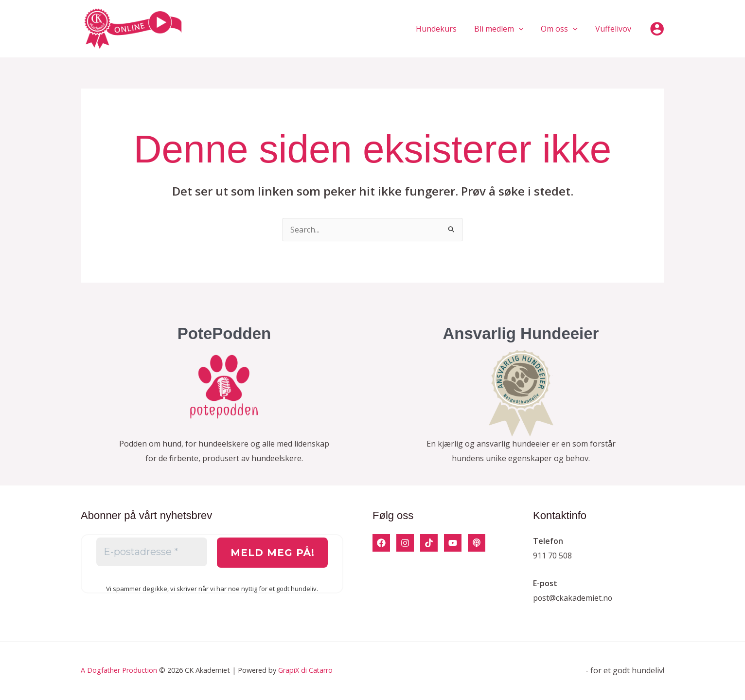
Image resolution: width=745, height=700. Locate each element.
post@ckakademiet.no (573, 598)
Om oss (562, 29)
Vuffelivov (614, 29)
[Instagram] (405, 543)
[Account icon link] (657, 29)
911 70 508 (552, 556)
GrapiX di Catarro (307, 670)
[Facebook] (381, 543)
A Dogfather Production (119, 670)
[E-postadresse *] (152, 552)
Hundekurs (443, 29)
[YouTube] (453, 543)
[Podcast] (477, 543)
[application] (524, 29)
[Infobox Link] (224, 399)
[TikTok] (429, 543)
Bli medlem (504, 29)
